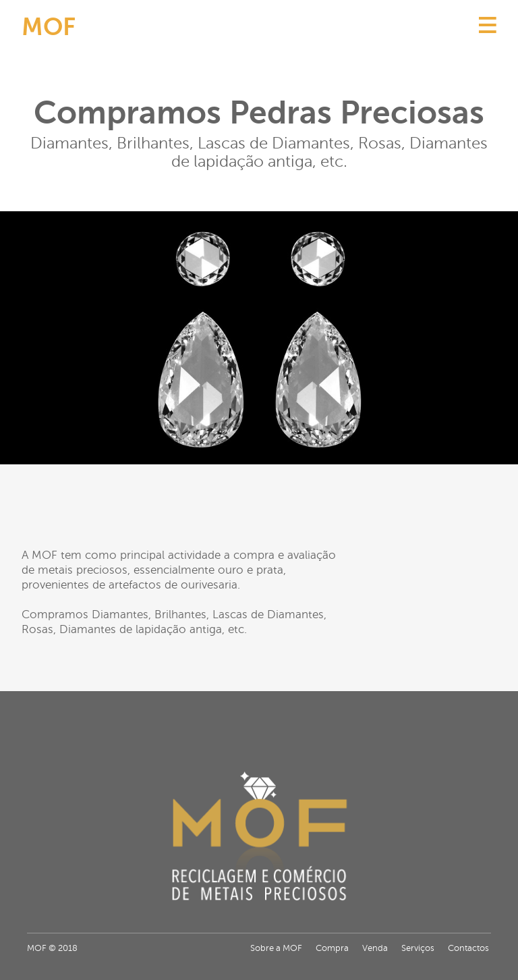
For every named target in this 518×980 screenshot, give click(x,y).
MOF (49, 27)
